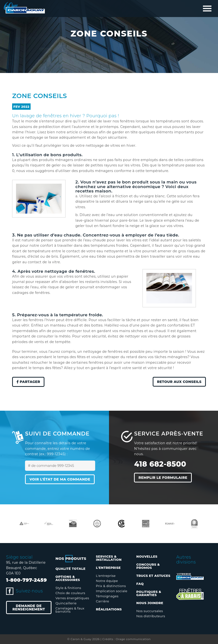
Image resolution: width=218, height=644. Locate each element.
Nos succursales (150, 611)
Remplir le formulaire (163, 478)
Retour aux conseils (179, 382)
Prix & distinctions (111, 586)
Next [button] (210, 524)
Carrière (102, 601)
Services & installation (109, 558)
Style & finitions (68, 588)
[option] (24, 524)
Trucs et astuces (153, 576)
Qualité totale (71, 569)
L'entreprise (106, 576)
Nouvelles (147, 556)
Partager (28, 382)
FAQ (140, 584)
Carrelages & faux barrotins (70, 610)
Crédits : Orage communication (126, 639)
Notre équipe (107, 581)
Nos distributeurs (151, 616)
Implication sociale (112, 591)
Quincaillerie (66, 603)
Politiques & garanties (149, 593)
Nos (71, 558)
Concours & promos (148, 566)
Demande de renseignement (29, 608)
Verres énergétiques (72, 598)
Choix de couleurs (71, 593)
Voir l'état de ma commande (60, 479)
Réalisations (109, 609)
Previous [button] (8, 524)
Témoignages (107, 596)
